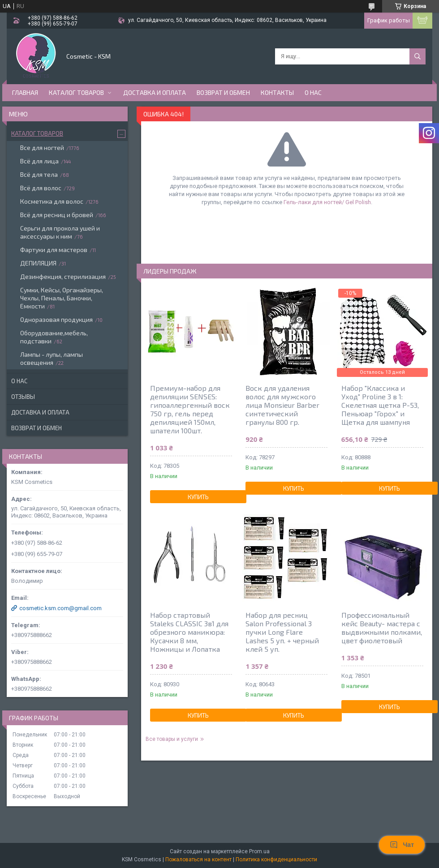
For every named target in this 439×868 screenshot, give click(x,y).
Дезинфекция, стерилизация (63, 276)
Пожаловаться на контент (198, 859)
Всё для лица (39, 161)
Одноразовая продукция (56, 319)
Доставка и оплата (155, 92)
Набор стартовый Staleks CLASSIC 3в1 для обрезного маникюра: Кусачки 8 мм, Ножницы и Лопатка (189, 632)
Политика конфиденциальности (276, 859)
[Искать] (417, 56)
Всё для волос (41, 188)
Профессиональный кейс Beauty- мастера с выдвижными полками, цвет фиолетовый (382, 628)
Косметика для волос (52, 201)
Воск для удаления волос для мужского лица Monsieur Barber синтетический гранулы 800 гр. (282, 405)
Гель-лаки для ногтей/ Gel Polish (327, 202)
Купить (198, 497)
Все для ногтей (42, 148)
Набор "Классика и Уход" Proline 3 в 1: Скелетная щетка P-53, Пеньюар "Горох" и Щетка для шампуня (380, 405)
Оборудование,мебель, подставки (54, 337)
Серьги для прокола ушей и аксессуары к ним (60, 232)
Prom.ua (259, 851)
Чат (402, 845)
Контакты (277, 92)
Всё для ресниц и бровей (57, 215)
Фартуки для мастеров (54, 250)
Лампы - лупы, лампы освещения (52, 358)
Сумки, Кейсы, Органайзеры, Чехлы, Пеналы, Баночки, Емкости (62, 298)
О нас (313, 92)
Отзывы (23, 397)
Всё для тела (39, 174)
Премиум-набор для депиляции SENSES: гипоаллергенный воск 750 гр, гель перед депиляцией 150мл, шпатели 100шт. (190, 409)
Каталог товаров (76, 92)
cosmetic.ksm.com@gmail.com (60, 608)
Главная (25, 92)
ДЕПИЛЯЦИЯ (38, 263)
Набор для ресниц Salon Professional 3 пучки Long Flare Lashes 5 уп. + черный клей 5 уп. (282, 632)
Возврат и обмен (223, 92)
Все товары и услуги (172, 739)
